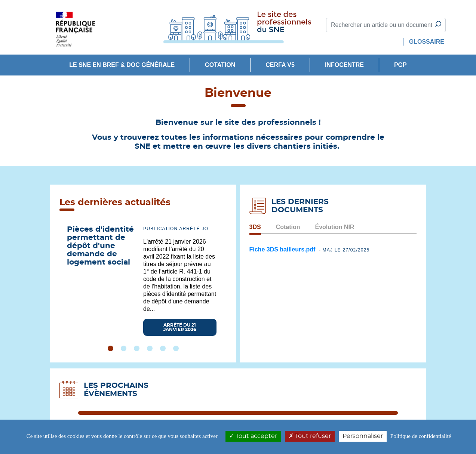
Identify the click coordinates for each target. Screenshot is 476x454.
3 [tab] (137, 348)
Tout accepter (253, 436)
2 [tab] (124, 348)
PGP (400, 65)
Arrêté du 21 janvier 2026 (180, 327)
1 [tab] (110, 348)
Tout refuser (310, 436)
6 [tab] (176, 348)
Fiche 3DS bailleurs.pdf (283, 249)
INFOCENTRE (344, 65)
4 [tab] (150, 348)
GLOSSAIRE (427, 42)
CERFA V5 (280, 65)
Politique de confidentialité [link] (421, 436)
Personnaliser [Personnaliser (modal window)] (363, 436)
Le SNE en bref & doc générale (122, 65)
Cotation (220, 65)
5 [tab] (163, 348)
